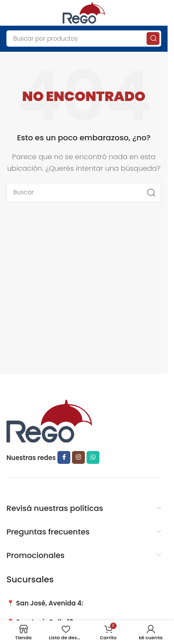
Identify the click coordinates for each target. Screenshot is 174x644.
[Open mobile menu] (11, 13)
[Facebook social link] (64, 457)
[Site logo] (84, 12)
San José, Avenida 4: (50, 603)
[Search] (84, 39)
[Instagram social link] (78, 457)
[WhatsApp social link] (93, 457)
